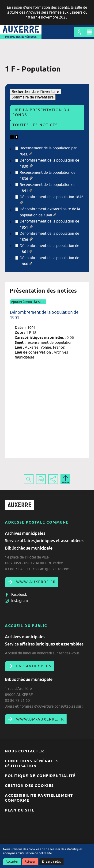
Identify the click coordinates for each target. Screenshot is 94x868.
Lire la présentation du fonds (41, 112)
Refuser (30, 862)
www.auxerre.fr (35, 582)
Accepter (12, 862)
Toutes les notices (35, 125)
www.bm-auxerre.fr (39, 719)
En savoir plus (51, 862)
